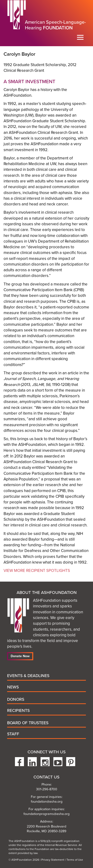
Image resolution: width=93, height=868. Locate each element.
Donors (16, 699)
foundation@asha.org (47, 802)
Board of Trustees (28, 723)
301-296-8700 (47, 789)
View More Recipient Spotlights (37, 571)
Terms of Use (75, 860)
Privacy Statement (53, 860)
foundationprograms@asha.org (46, 814)
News (13, 687)
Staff (13, 734)
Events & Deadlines (28, 676)
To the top (87, 848)
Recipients (18, 711)
